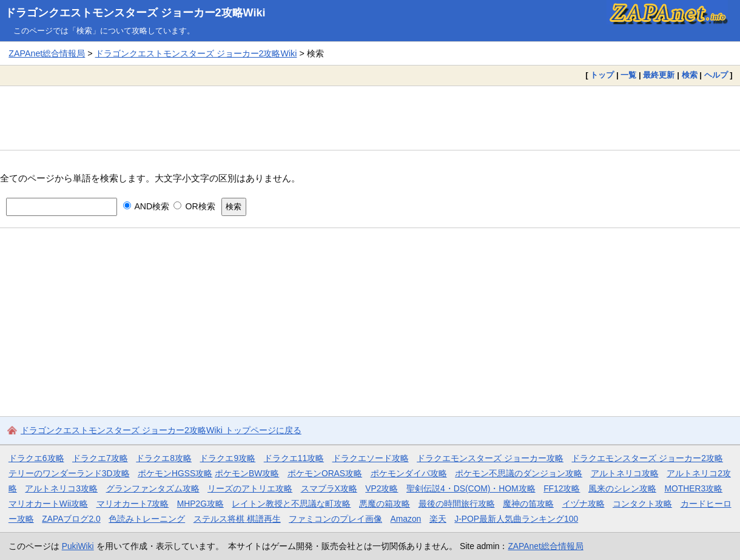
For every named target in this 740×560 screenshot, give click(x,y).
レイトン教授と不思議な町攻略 (291, 504)
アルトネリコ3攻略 (61, 488)
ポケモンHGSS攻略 (175, 473)
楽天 (438, 519)
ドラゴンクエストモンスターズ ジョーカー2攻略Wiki (135, 13)
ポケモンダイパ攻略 (409, 473)
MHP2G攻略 (200, 504)
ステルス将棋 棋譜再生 (237, 519)
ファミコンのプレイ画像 (335, 519)
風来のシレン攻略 (622, 488)
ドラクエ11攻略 (294, 458)
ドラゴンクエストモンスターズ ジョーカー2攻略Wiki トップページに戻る (161, 430)
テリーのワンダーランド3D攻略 (69, 473)
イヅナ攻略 (584, 504)
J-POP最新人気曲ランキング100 (516, 519)
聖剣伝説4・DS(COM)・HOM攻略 (471, 488)
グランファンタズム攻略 (153, 488)
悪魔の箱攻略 (385, 504)
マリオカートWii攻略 (48, 504)
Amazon (406, 519)
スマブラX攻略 (329, 488)
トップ (602, 75)
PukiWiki (78, 546)
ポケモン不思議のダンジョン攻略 (519, 473)
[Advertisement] (370, 118)
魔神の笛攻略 (528, 504)
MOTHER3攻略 (693, 488)
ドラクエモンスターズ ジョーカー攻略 (490, 458)
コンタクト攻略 (642, 504)
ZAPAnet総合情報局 (47, 53)
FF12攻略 (562, 488)
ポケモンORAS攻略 (325, 473)
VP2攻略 (382, 488)
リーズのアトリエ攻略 (250, 488)
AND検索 (146, 206)
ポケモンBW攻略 (247, 473)
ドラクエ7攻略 (100, 458)
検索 (690, 75)
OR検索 (194, 206)
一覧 (628, 75)
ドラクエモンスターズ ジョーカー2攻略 (647, 458)
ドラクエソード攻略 (371, 458)
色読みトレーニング (147, 519)
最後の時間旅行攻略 (457, 504)
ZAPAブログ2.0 (71, 519)
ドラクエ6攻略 (36, 458)
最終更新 (659, 75)
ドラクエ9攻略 (227, 458)
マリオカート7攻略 (133, 504)
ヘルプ (716, 75)
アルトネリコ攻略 (625, 473)
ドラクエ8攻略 (164, 458)
